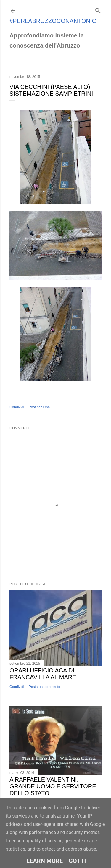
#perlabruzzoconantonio (53, 21)
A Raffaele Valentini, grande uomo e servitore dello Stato (53, 786)
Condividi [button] (17, 407)
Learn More (45, 861)
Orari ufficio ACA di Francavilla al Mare (43, 674)
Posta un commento (45, 687)
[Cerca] (98, 9)
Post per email (40, 407)
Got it (78, 861)
